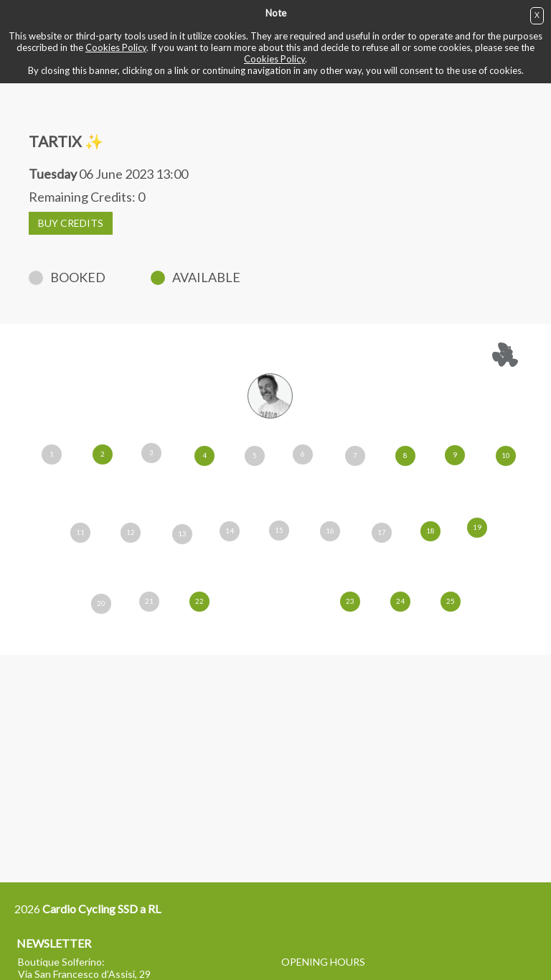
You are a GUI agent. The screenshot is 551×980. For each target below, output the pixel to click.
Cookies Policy (116, 47)
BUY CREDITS (71, 223)
